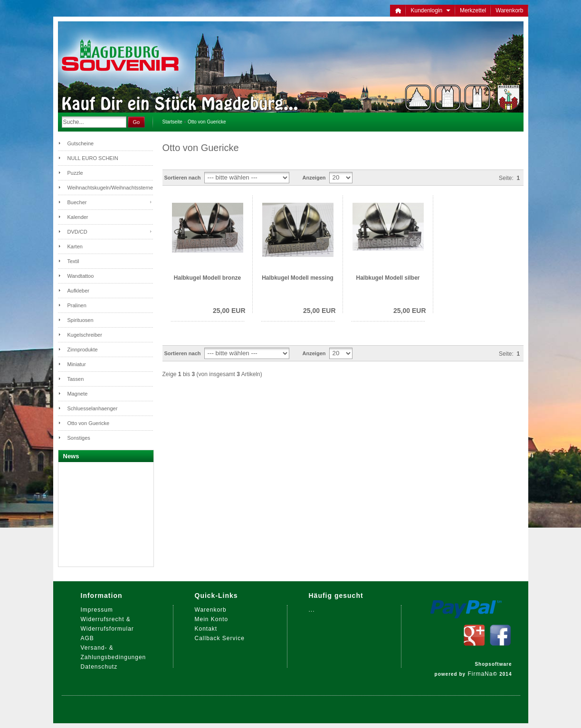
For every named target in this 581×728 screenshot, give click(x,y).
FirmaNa (480, 674)
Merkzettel (473, 10)
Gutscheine (81, 143)
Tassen (76, 379)
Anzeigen (314, 178)
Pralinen (77, 305)
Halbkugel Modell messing (298, 278)
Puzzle (75, 173)
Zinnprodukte (83, 350)
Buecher (77, 202)
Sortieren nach (183, 178)
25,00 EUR (229, 311)
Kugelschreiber (85, 335)
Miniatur (77, 364)
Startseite (172, 122)
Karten (75, 246)
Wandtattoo (81, 276)
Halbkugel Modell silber (388, 278)
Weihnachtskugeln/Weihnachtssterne (110, 188)
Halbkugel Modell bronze (207, 278)
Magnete (78, 394)
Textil (73, 261)
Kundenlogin (430, 10)
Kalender (78, 217)
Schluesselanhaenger (93, 408)
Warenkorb (509, 10)
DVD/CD (77, 232)
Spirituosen (81, 320)
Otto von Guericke (207, 122)
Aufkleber (78, 291)
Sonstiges (79, 438)
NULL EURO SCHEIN (93, 158)
